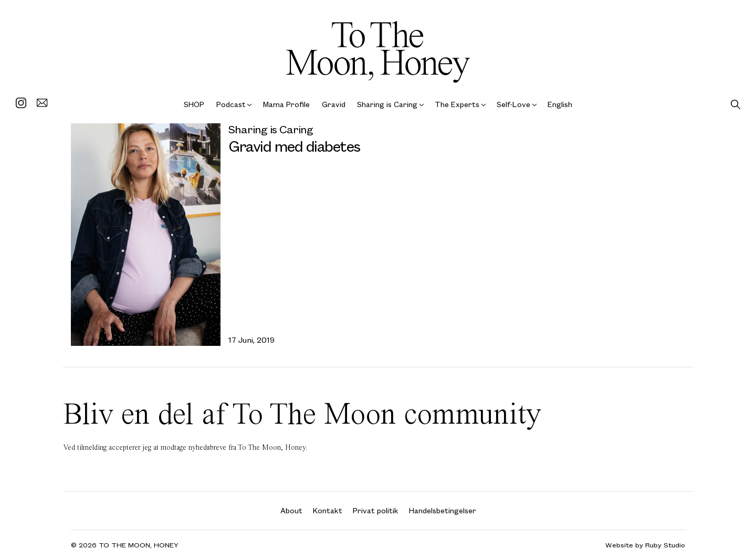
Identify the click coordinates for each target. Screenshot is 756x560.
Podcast (231, 104)
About (291, 510)
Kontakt (328, 510)
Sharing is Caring (387, 104)
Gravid (334, 104)
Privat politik (376, 510)
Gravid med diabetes (295, 146)
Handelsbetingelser (443, 510)
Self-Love (513, 104)
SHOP (194, 104)
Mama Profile (286, 104)
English (560, 104)
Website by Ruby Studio (645, 545)
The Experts (457, 104)
